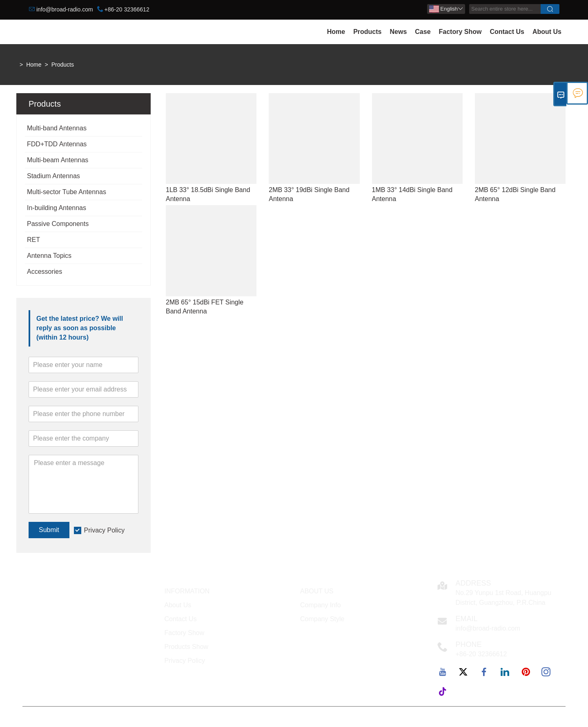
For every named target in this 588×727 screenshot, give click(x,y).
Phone (469, 644)
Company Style (322, 619)
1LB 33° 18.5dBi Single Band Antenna (208, 194)
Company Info (321, 605)
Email (467, 619)
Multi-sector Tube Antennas (67, 192)
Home (336, 32)
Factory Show (460, 32)
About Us (547, 32)
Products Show (187, 647)
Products (367, 32)
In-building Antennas (57, 208)
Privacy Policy (105, 530)
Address (473, 583)
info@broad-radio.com (65, 9)
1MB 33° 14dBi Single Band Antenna (412, 194)
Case (423, 32)
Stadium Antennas (53, 176)
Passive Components (58, 224)
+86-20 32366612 (127, 9)
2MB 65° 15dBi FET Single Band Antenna (205, 307)
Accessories (45, 272)
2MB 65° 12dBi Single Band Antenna (515, 194)
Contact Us (507, 32)
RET (33, 240)
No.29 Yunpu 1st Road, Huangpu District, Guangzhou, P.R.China (504, 598)
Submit (49, 530)
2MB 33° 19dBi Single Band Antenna (309, 194)
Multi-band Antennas (57, 128)
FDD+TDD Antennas (57, 144)
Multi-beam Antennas (58, 160)
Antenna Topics (49, 256)
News (398, 32)
